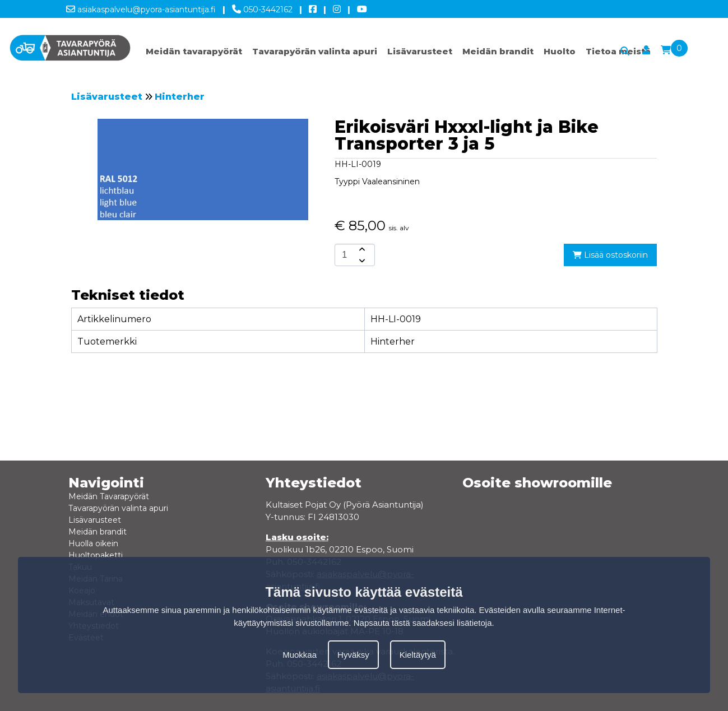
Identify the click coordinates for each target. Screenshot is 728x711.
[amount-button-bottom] (361, 261)
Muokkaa (300, 655)
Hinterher (180, 97)
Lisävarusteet (420, 51)
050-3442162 (262, 7)
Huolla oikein (93, 543)
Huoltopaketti (96, 555)
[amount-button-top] (361, 249)
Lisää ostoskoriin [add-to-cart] (610, 255)
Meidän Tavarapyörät (109, 496)
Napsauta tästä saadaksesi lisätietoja (423, 623)
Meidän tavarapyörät (194, 51)
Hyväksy (353, 655)
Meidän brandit (498, 51)
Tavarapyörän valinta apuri (315, 51)
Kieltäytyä (418, 655)
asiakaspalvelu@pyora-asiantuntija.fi (141, 7)
